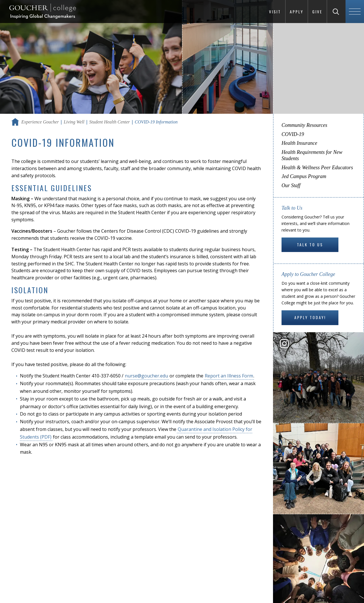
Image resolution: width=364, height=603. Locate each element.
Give (317, 12)
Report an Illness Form (229, 376)
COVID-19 (293, 134)
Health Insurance (299, 143)
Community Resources (304, 125)
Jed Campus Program (304, 176)
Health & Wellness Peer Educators (317, 168)
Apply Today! (310, 317)
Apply (297, 12)
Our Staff (291, 185)
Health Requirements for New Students (312, 155)
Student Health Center (110, 122)
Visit (275, 12)
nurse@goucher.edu (146, 376)
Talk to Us (310, 244)
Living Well (74, 122)
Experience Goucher (40, 122)
